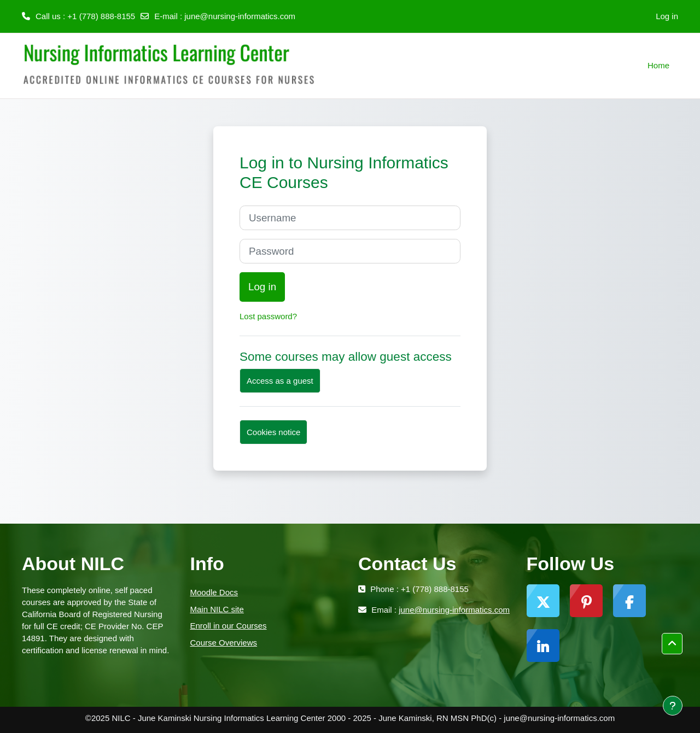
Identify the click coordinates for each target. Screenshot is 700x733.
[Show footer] (673, 706)
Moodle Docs (214, 592)
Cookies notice (273, 432)
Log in (667, 16)
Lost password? (268, 316)
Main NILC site (217, 609)
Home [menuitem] (658, 65)
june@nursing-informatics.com (240, 16)
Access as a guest (280, 381)
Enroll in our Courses (229, 626)
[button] (672, 644)
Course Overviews (224, 643)
